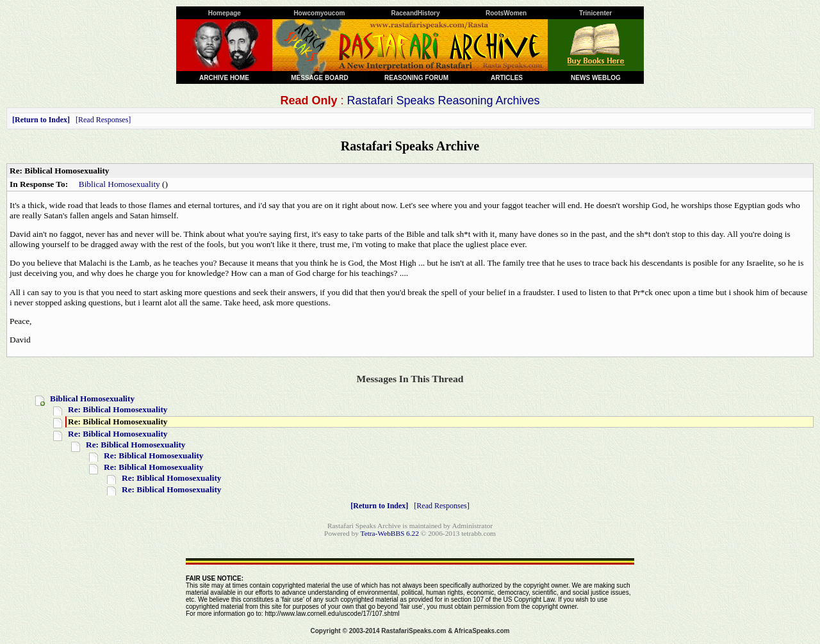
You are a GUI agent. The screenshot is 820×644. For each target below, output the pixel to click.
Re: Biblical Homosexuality (118, 409)
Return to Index (41, 120)
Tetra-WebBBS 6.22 (390, 533)
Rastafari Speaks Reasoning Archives (443, 101)
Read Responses (103, 120)
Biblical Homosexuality (119, 184)
